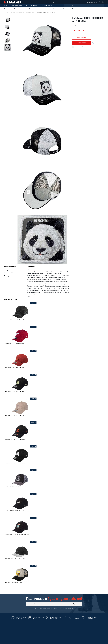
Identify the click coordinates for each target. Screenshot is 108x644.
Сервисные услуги (47, 6)
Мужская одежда (20, 13)
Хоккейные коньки (19, 9)
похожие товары (82, 38)
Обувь (65, 9)
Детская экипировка (32, 6)
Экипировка (32, 9)
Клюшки (6, 9)
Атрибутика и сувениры (78, 9)
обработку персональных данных (67, 608)
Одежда (55, 9)
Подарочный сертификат (64, 2)
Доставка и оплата (28, 2)
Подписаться (77, 604)
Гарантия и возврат (40, 2)
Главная (6, 13)
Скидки (102, 9)
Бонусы (75, 2)
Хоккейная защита (17, 6)
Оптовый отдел (51, 2)
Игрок (6, 6)
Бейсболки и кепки (30, 13)
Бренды (92, 9)
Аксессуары (44, 9)
